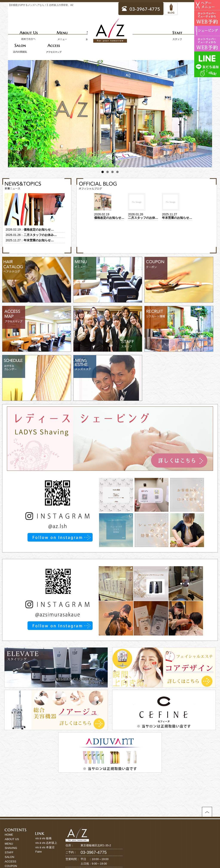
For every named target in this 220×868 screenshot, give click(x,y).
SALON (9, 857)
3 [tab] (112, 172)
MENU (9, 844)
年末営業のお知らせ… (39, 240)
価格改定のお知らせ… (39, 229)
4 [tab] (117, 172)
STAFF (9, 852)
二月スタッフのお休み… (40, 235)
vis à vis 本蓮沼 (45, 847)
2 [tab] (108, 172)
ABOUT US (12, 839)
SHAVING (11, 848)
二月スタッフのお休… (143, 218)
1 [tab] (103, 172)
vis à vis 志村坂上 (46, 843)
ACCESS (10, 861)
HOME (9, 835)
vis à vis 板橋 (44, 838)
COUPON (11, 866)
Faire (39, 852)
